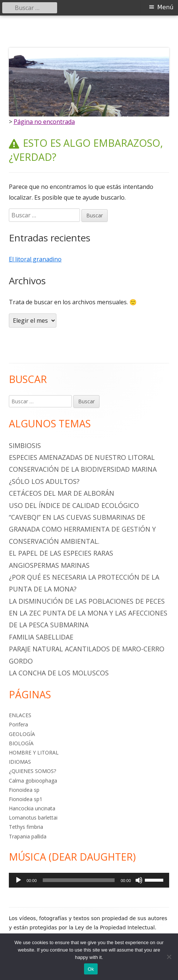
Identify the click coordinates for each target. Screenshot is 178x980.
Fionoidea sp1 (26, 799)
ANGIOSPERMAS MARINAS (49, 565)
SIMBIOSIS (25, 445)
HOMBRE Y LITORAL (34, 752)
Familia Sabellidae (41, 637)
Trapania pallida (28, 836)
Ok (91, 969)
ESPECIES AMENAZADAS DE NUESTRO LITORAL (82, 457)
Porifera (18, 724)
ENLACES (20, 715)
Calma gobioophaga (33, 781)
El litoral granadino (35, 259)
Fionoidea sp (24, 790)
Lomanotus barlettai (33, 818)
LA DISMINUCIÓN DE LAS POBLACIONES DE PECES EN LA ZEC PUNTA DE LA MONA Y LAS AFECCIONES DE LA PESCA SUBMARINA (88, 613)
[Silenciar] (139, 880)
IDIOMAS (20, 762)
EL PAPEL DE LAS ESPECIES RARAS (61, 553)
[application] (89, 880)
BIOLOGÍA (21, 743)
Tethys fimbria (26, 827)
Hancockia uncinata (32, 808)
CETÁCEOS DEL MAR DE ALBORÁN (62, 493)
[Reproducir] (18, 880)
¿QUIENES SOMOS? (32, 771)
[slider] (79, 880)
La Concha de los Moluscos (59, 673)
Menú (165, 7)
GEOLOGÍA (22, 734)
